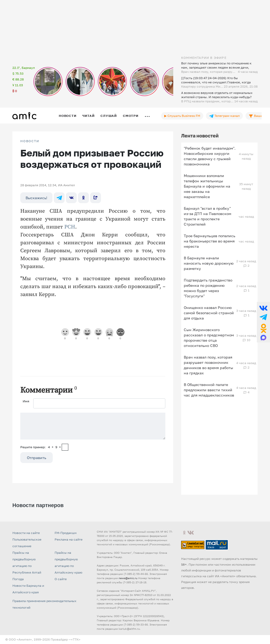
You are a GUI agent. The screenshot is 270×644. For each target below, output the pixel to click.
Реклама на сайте (69, 539)
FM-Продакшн (66, 533)
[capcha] (65, 447)
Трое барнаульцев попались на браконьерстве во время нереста (209, 241)
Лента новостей (200, 136)
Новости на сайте (26, 533)
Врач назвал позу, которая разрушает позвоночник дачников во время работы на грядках (208, 365)
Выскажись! (36, 198)
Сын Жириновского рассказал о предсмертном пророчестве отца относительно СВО (209, 338)
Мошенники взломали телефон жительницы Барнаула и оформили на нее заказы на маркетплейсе (207, 186)
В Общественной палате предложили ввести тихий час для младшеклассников (209, 390)
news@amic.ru (128, 578)
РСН (70, 227)
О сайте (61, 579)
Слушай (109, 116)
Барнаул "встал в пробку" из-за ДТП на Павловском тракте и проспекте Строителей (208, 216)
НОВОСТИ (30, 141)
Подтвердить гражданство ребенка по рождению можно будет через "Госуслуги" (208, 288)
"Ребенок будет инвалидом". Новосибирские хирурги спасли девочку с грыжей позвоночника (210, 156)
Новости (67, 116)
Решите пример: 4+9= (41, 447)
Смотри (131, 116)
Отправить (37, 458)
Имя (26, 401)
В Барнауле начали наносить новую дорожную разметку (209, 263)
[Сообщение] (93, 426)
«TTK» (76, 639)
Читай (88, 116)
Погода (18, 579)
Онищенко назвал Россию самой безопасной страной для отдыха (209, 313)
